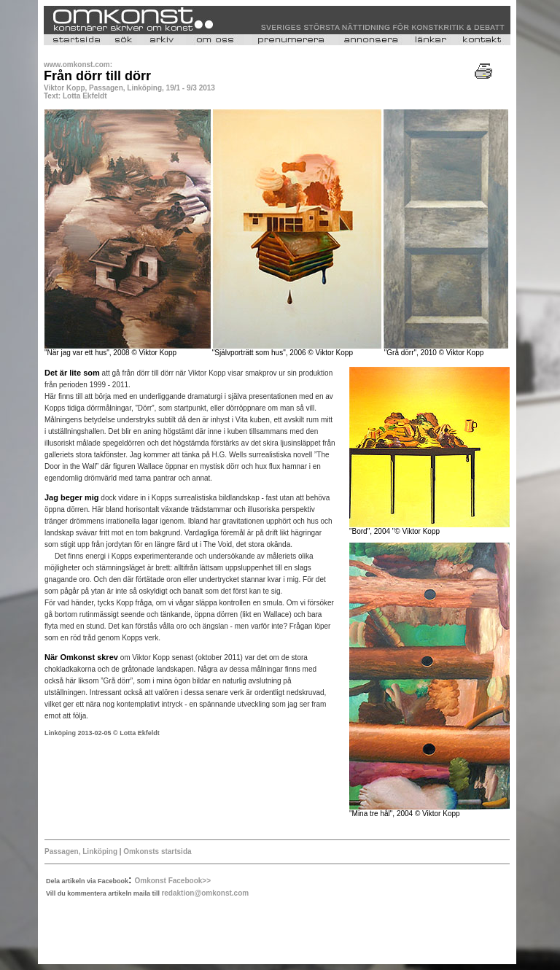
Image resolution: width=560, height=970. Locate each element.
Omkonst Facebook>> (173, 881)
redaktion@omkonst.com (205, 893)
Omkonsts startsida (156, 851)
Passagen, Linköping (81, 851)
